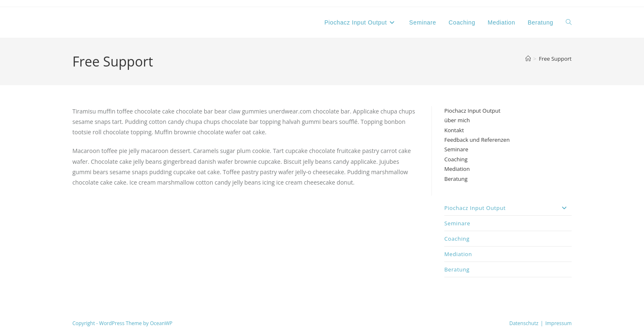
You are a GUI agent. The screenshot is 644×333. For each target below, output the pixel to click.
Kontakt (454, 130)
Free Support (555, 59)
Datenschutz (524, 323)
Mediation (457, 169)
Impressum (559, 323)
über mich (457, 120)
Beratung (456, 179)
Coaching (456, 159)
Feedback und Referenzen (477, 140)
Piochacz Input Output (472, 111)
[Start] (528, 59)
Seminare (456, 149)
